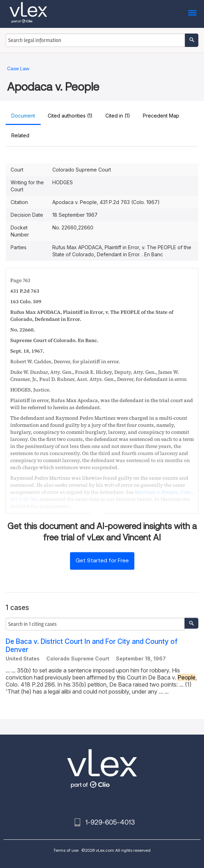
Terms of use (66, 850)
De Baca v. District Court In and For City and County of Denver (92, 646)
